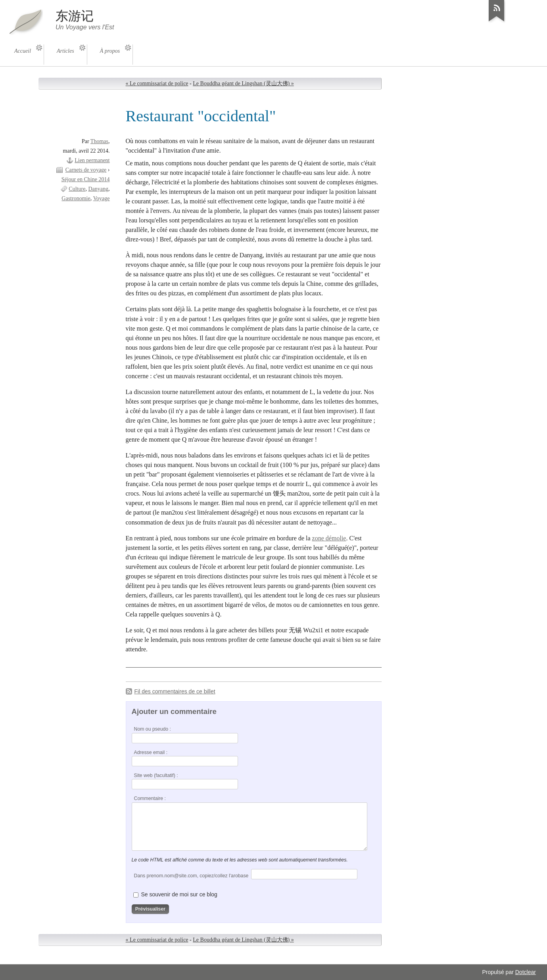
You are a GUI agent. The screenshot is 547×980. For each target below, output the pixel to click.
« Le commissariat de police (157, 83)
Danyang (98, 189)
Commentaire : (150, 798)
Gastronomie (76, 198)
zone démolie (329, 538)
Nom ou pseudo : (153, 729)
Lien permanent (92, 160)
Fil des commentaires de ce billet (175, 691)
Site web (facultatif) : (156, 775)
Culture (77, 189)
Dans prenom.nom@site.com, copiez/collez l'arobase (191, 876)
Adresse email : (151, 752)
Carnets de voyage (86, 170)
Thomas (99, 141)
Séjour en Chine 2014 (86, 179)
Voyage (102, 198)
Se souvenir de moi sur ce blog (179, 894)
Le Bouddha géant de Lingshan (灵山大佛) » (243, 83)
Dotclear (526, 972)
